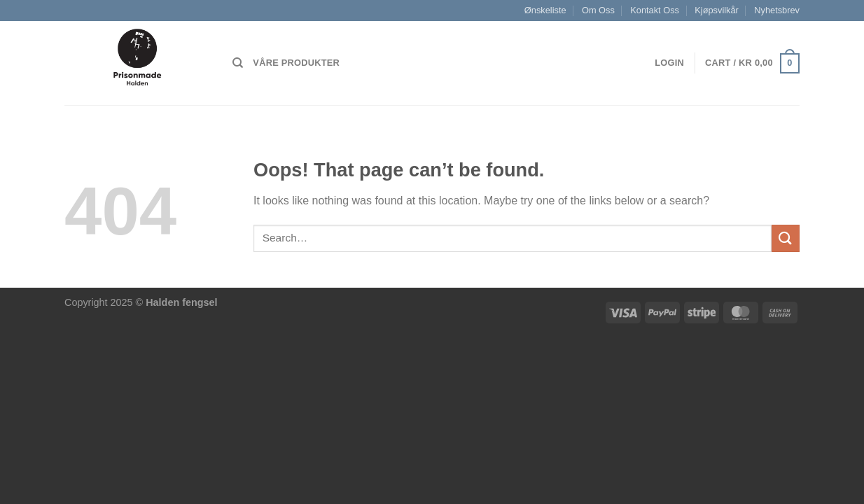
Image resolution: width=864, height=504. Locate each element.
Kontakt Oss (655, 10)
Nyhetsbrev (777, 10)
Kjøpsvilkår (717, 10)
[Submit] (786, 238)
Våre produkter (296, 63)
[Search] (238, 63)
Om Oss (598, 10)
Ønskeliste (545, 10)
